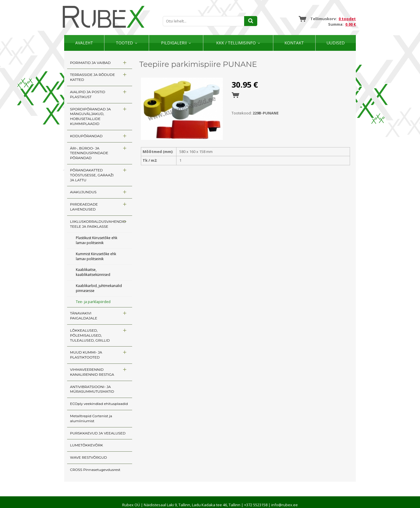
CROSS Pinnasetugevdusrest (95, 470)
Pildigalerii (174, 43)
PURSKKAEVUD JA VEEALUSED (98, 433)
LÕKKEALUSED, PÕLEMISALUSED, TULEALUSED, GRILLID (90, 335)
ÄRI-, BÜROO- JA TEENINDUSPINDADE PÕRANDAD (89, 153)
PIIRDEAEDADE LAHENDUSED (84, 207)
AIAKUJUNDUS (83, 192)
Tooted (124, 43)
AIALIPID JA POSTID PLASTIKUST (88, 94)
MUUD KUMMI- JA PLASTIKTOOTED (86, 355)
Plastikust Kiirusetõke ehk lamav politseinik (97, 240)
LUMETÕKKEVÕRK (86, 445)
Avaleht (84, 43)
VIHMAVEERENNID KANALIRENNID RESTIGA (92, 372)
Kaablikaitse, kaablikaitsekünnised (93, 272)
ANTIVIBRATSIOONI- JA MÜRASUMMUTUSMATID (92, 389)
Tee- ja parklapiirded (93, 302)
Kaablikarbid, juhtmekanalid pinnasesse (99, 288)
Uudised (336, 43)
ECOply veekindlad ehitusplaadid (99, 404)
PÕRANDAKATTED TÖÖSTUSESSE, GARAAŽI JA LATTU (92, 175)
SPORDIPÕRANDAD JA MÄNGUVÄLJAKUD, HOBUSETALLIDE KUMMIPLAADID (90, 116)
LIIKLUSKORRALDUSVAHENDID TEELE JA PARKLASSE (98, 224)
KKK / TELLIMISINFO (236, 43)
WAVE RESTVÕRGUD (89, 457)
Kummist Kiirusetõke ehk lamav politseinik (96, 256)
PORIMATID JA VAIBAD (90, 63)
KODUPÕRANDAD (86, 136)
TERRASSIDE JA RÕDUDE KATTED (92, 77)
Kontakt (294, 43)
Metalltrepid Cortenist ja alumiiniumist (91, 418)
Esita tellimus (235, 95)
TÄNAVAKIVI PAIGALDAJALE (84, 316)
